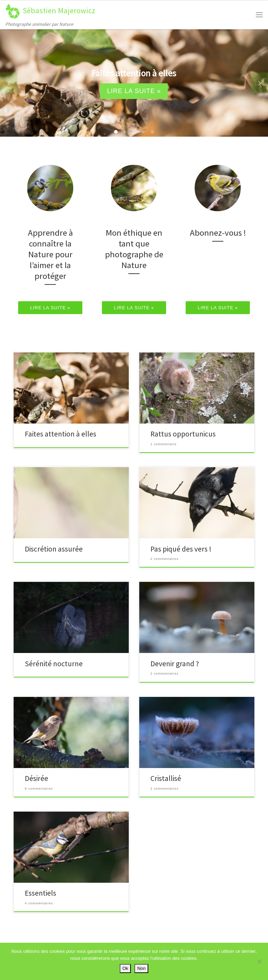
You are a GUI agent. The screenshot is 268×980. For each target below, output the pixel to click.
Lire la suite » (134, 91)
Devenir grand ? (175, 664)
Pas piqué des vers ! (181, 549)
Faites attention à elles (61, 434)
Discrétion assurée (54, 549)
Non (141, 968)
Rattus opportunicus (183, 434)
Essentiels (40, 893)
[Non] (259, 962)
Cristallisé (166, 778)
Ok (125, 968)
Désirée (36, 778)
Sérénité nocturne (54, 664)
